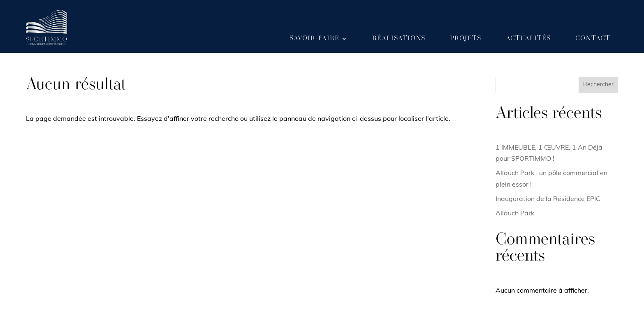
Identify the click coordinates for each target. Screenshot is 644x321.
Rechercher (598, 85)
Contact (593, 39)
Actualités (528, 39)
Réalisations (399, 39)
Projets (466, 39)
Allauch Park (515, 214)
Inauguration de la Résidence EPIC (548, 199)
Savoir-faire (314, 39)
